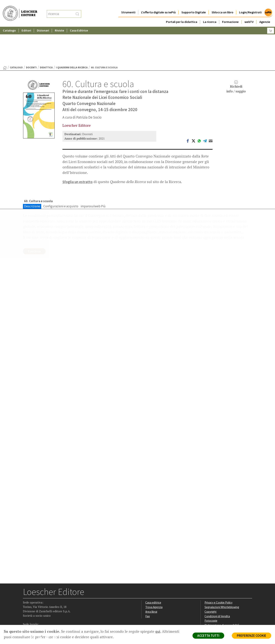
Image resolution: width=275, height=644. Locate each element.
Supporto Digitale (194, 5)
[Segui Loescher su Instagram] (34, 601)
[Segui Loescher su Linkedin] (41, 601)
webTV (249, 14)
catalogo (16, 30)
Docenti (31, 30)
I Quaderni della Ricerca (72, 30)
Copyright (211, 574)
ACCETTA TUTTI (208, 636)
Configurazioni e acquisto (61, 169)
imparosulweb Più (93, 169)
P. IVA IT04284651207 (36, 616)
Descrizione (32, 169)
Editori (26, 23)
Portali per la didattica (182, 14)
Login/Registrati (250, 5)
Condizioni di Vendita (217, 579)
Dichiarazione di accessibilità (222, 588)
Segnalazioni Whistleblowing (222, 570)
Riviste (59, 23)
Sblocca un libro (222, 5)
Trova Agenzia (154, 570)
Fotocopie (211, 584)
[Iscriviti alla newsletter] (56, 601)
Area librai (151, 574)
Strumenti (128, 5)
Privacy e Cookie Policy (218, 565)
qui (158, 631)
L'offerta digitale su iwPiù (158, 5)
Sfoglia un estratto (78, 145)
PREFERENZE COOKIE (251, 636)
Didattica (46, 30)
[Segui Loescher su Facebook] (26, 601)
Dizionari (43, 23)
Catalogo (9, 23)
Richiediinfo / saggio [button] (236, 50)
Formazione (230, 14)
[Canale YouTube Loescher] (49, 601)
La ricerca (210, 14)
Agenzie (265, 14)
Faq (148, 579)
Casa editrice (153, 565)
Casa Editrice (79, 23)
